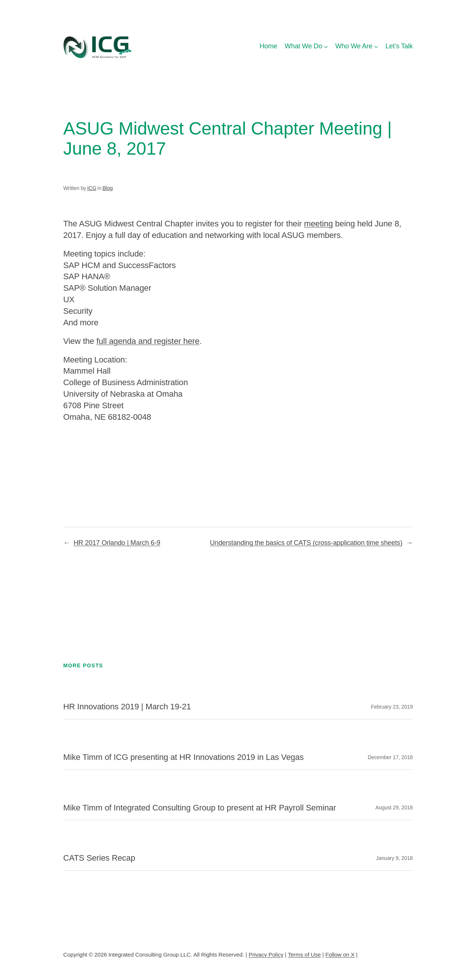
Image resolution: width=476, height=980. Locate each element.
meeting (318, 224)
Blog (107, 188)
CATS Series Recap (99, 858)
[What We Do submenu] (326, 46)
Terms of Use (304, 955)
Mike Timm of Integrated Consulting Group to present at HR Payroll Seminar (200, 808)
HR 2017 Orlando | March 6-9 (117, 543)
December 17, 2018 (390, 757)
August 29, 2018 (394, 807)
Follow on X (340, 955)
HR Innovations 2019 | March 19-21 (127, 707)
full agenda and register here (148, 341)
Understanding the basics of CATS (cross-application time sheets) (306, 543)
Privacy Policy (266, 955)
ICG (92, 188)
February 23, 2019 (392, 707)
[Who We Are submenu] (376, 46)
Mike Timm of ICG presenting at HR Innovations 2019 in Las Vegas (184, 757)
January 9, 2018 (394, 858)
